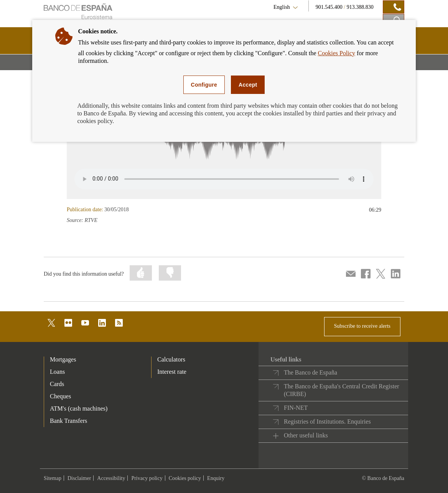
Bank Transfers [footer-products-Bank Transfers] (68, 421)
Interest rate (172, 372)
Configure (204, 85)
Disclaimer (79, 478)
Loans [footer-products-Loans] (57, 372)
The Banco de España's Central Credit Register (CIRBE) (342, 390)
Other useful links (306, 435)
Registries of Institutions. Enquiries (327, 422)
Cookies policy (185, 478)
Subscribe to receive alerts (362, 326)
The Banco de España (310, 372)
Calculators (171, 359)
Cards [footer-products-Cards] (57, 384)
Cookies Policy (337, 53)
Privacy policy (147, 478)
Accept (248, 85)
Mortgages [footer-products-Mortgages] (63, 359)
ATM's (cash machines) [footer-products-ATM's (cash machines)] (79, 408)
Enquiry (216, 478)
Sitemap (53, 478)
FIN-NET (296, 408)
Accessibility (111, 478)
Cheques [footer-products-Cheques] (60, 396)
